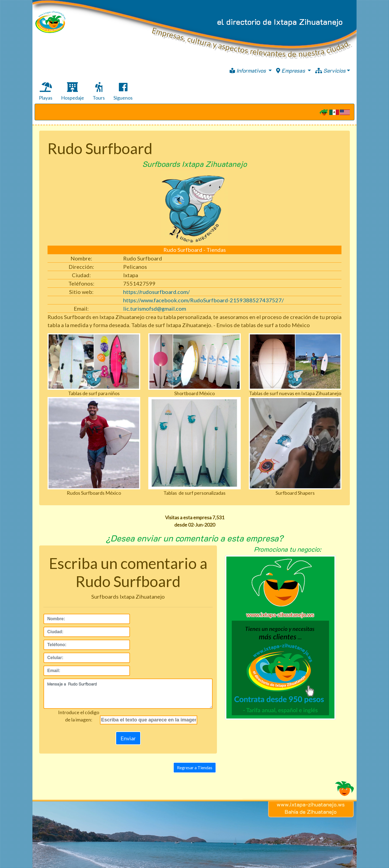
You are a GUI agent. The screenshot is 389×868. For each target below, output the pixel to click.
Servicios (330, 70)
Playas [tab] (46, 91)
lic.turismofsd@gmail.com (155, 308)
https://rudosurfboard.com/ (156, 292)
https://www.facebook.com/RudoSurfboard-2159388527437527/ (203, 300)
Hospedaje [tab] (73, 91)
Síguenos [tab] (123, 91)
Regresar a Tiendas (195, 767)
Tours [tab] (99, 91)
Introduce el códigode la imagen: (79, 716)
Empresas (291, 70)
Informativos (248, 70)
